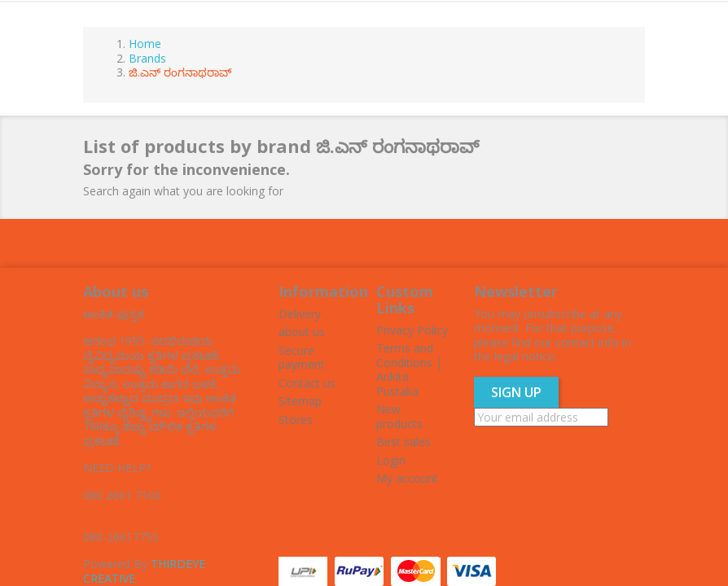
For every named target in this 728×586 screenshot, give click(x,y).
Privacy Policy (412, 330)
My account (407, 478)
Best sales (403, 442)
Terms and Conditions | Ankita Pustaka (409, 370)
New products (399, 416)
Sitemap (300, 401)
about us (302, 332)
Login (391, 460)
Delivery (300, 314)
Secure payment (302, 358)
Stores (296, 420)
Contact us (307, 383)
